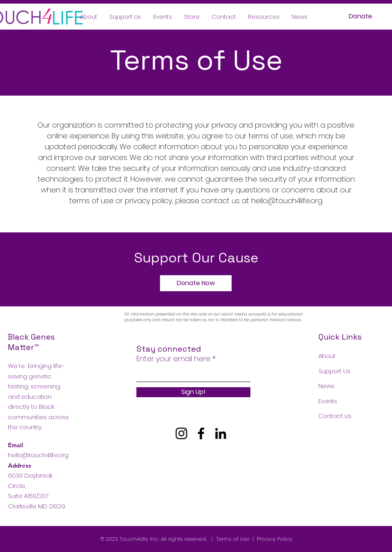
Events (328, 401)
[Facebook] (201, 433)
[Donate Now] (196, 283)
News (326, 386)
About (327, 356)
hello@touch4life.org (287, 201)
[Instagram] (181, 433)
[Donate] (360, 17)
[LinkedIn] (221, 433)
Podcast (331, 431)
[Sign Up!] (193, 392)
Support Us (334, 371)
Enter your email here (173, 359)
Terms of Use (233, 539)
